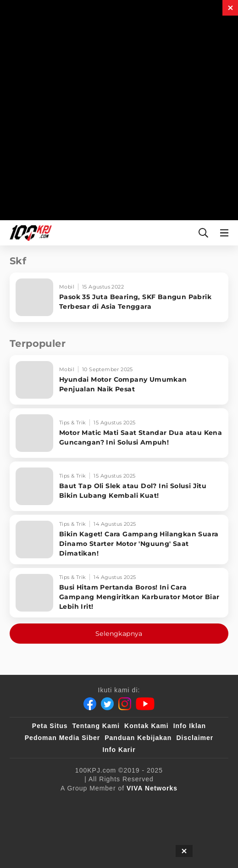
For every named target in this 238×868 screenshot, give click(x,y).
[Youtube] (145, 704)
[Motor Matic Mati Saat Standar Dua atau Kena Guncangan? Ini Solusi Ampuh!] (119, 433)
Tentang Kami (96, 726)
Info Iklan (190, 726)
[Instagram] (125, 704)
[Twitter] (107, 704)
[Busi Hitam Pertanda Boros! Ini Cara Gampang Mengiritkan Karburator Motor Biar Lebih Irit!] (119, 593)
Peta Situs (50, 726)
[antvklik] (145, 822)
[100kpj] (103, 803)
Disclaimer (195, 738)
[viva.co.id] (60, 803)
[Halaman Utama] (29, 233)
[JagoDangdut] (119, 840)
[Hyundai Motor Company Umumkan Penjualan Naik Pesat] (119, 380)
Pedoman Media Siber (62, 738)
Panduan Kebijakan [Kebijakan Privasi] (138, 738)
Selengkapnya (119, 634)
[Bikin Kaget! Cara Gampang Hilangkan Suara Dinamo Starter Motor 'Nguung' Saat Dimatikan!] (119, 540)
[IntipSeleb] (189, 822)
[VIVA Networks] (152, 788)
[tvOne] (75, 822)
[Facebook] (90, 704)
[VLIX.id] (183, 803)
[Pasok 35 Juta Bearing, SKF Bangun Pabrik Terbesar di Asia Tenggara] (119, 297)
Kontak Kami (147, 726)
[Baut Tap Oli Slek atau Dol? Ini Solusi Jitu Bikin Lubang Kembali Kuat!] (119, 486)
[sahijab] (141, 803)
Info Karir (119, 750)
